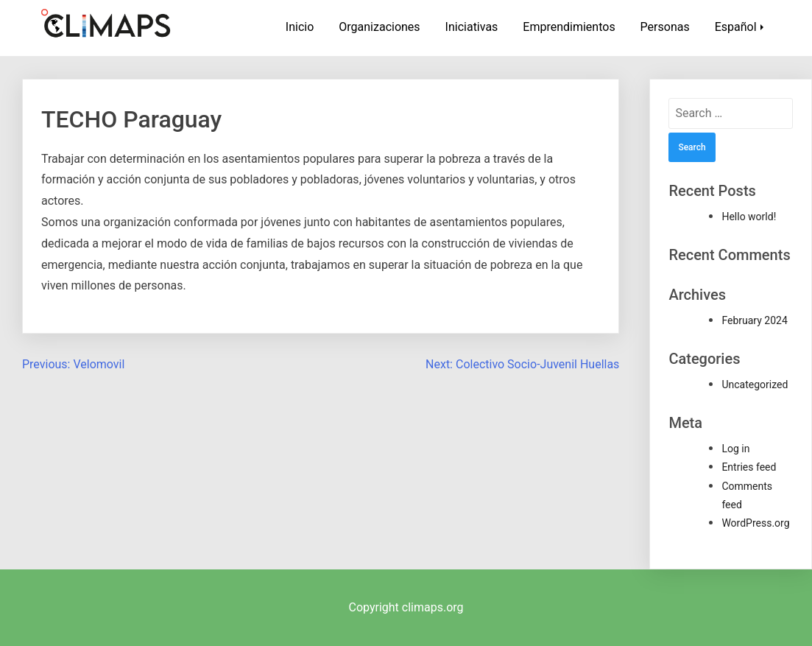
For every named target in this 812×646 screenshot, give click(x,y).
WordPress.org (755, 523)
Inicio (300, 27)
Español (736, 27)
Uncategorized (755, 385)
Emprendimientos (569, 27)
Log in (735, 449)
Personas (665, 27)
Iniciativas (472, 27)
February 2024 (754, 320)
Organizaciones (379, 27)
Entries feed (749, 467)
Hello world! (749, 217)
